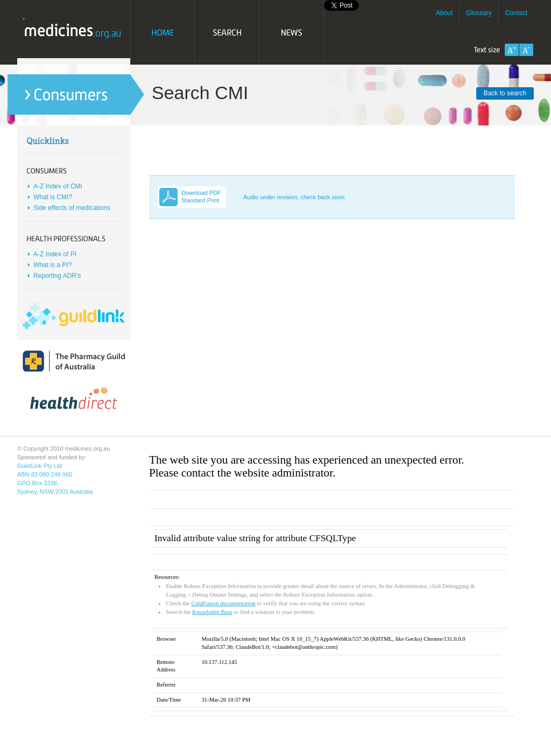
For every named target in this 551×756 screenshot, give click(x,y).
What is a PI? (52, 265)
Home (163, 32)
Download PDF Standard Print (201, 197)
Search (227, 32)
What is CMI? (53, 197)
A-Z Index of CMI (58, 186)
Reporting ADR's (57, 276)
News (292, 32)
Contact (516, 13)
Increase (512, 50)
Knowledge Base (212, 612)
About (444, 13)
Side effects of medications (72, 208)
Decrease (526, 50)
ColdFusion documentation (223, 603)
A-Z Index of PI (55, 254)
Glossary (479, 13)
